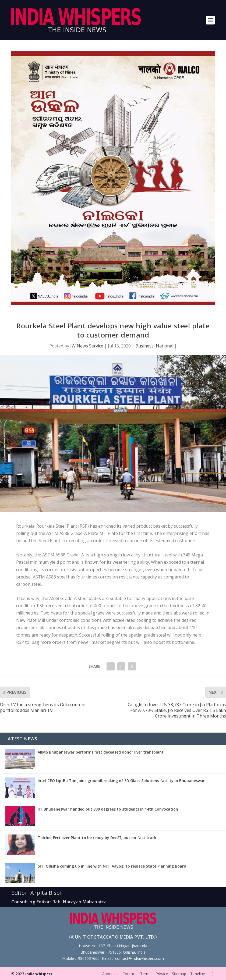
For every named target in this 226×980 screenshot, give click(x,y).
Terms (146, 974)
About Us (110, 974)
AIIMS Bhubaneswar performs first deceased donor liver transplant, (101, 752)
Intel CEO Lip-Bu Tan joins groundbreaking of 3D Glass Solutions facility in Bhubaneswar (121, 781)
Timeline (198, 974)
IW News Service (87, 346)
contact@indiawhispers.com (140, 958)
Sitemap (179, 974)
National (165, 346)
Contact (129, 974)
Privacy (162, 974)
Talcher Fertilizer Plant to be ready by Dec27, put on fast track (97, 838)
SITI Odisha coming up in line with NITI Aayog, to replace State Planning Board (112, 866)
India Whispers (39, 974)
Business (144, 346)
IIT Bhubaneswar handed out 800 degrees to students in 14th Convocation (108, 809)
